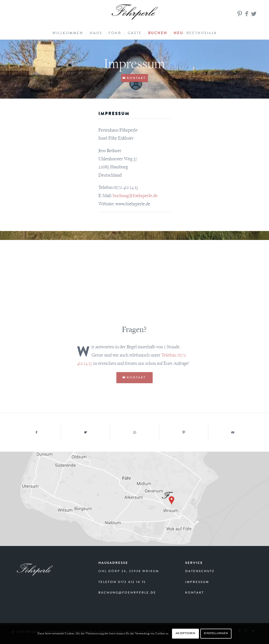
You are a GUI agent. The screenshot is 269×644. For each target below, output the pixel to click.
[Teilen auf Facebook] (36, 432)
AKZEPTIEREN (185, 634)
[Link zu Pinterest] (240, 14)
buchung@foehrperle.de (127, 593)
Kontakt (195, 593)
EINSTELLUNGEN (216, 634)
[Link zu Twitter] (254, 14)
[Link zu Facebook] (247, 14)
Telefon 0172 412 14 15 (122, 582)
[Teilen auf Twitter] (86, 432)
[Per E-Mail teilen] (233, 432)
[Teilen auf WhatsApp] (135, 432)
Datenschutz (200, 572)
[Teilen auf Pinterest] (184, 432)
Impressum (197, 582)
